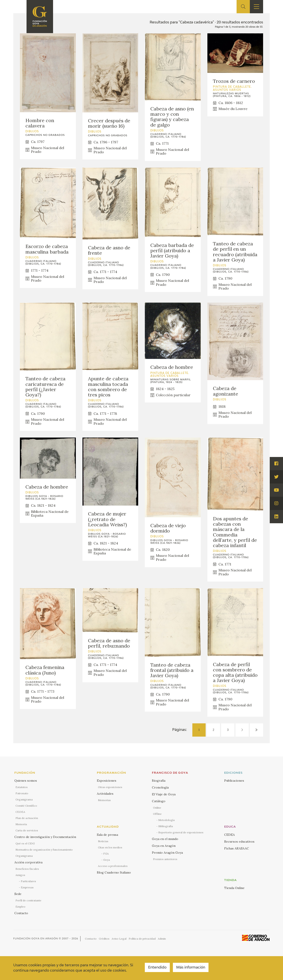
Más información (191, 968)
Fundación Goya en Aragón (36, 939)
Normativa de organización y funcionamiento (44, 850)
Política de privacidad (142, 939)
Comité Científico (26, 806)
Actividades (105, 794)
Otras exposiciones (110, 787)
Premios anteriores (165, 859)
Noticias (103, 841)
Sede (18, 894)
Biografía (159, 781)
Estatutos (22, 787)
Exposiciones (107, 781)
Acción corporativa (28, 862)
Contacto (21, 913)
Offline (157, 814)
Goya (107, 860)
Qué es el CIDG (25, 843)
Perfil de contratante (28, 900)
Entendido (157, 968)
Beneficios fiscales (27, 869)
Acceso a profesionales (113, 866)
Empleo (20, 907)
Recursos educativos (239, 842)
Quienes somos (26, 781)
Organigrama (24, 799)
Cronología (160, 787)
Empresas (27, 887)
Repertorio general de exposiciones (181, 832)
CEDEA (20, 812)
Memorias (104, 800)
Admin (162, 939)
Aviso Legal (119, 939)
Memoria (21, 824)
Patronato (22, 793)
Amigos (20, 875)
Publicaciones (234, 781)
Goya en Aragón (164, 846)
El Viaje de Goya (164, 794)
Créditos (104, 939)
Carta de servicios (27, 830)
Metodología (166, 820)
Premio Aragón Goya (167, 853)
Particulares (28, 881)
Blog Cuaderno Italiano (114, 872)
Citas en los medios (110, 847)
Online (157, 808)
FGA (106, 854)
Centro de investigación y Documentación (45, 837)
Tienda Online (234, 888)
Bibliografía (166, 826)
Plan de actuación (27, 818)
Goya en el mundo (165, 839)
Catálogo (159, 801)
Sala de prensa (107, 835)
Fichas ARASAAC (237, 848)
